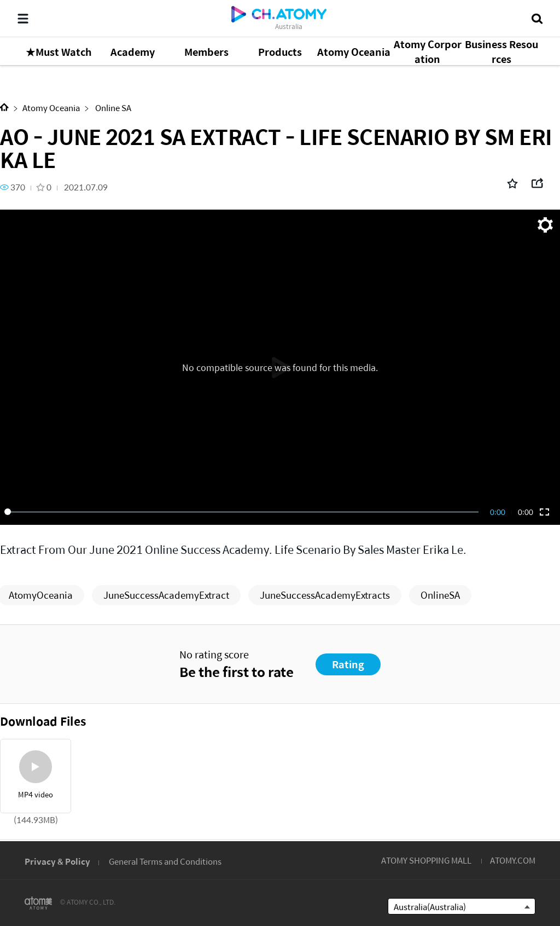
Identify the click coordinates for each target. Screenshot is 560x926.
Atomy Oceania (51, 108)
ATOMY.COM (513, 860)
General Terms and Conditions (165, 861)
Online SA (112, 108)
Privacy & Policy (57, 861)
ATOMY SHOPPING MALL (426, 860)
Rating (348, 664)
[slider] (243, 512)
